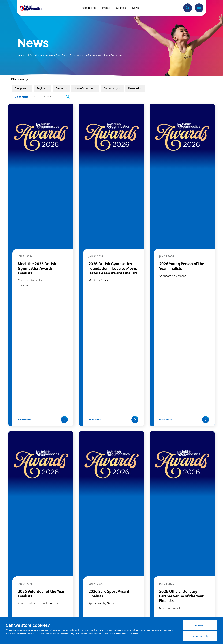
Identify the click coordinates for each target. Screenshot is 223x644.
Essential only (200, 636)
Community (112, 88)
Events (61, 88)
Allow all (200, 625)
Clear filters (22, 97)
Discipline (22, 88)
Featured (135, 88)
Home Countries (85, 88)
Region (43, 88)
